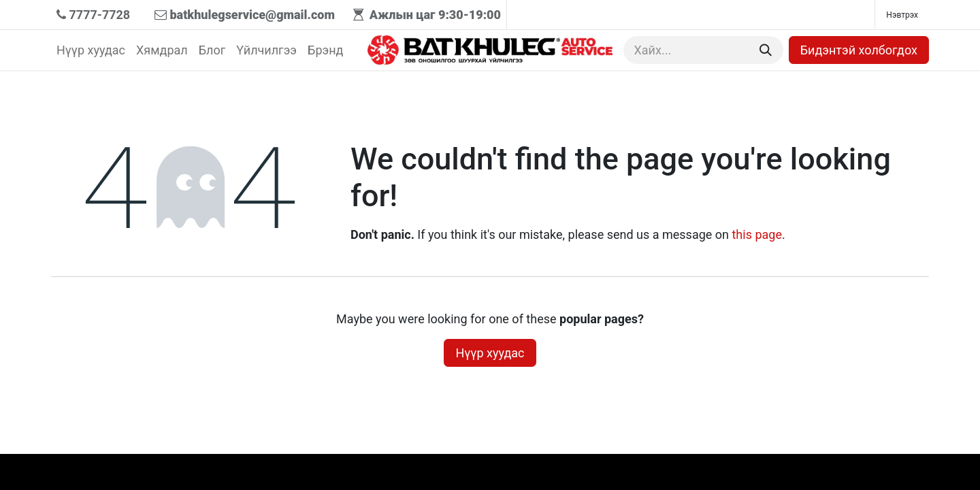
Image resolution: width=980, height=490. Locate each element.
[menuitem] (91, 50)
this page (757, 234)
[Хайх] (766, 50)
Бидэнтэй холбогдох (859, 50)
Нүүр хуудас (490, 353)
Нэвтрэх (902, 15)
